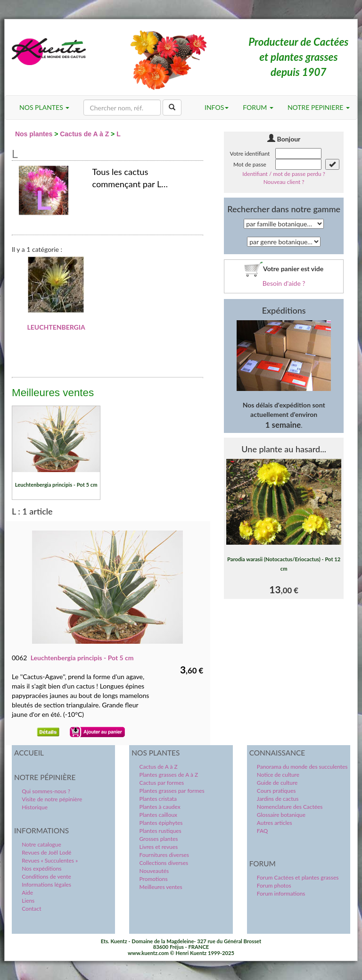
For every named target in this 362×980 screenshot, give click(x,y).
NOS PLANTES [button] (44, 107)
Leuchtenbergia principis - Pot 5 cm (82, 658)
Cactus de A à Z (84, 134)
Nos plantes (34, 134)
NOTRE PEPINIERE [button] (319, 107)
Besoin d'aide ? (284, 283)
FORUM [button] (258, 107)
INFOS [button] (217, 107)
